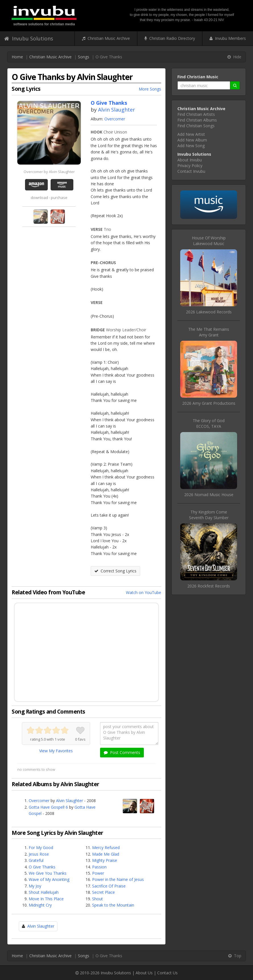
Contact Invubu (191, 171)
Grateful (36, 860)
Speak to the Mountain (113, 905)
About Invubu (190, 160)
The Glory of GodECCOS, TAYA (209, 423)
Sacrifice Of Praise (109, 886)
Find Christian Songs (196, 126)
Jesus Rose (39, 854)
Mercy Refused (106, 848)
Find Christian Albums (197, 120)
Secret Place (103, 892)
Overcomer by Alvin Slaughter (49, 172)
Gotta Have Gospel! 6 (48, 807)
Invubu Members (228, 38)
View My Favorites (56, 751)
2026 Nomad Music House (209, 495)
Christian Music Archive (106, 38)
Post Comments (122, 752)
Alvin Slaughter (117, 110)
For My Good (41, 848)
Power (98, 873)
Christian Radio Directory (170, 38)
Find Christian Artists (196, 114)
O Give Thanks (42, 867)
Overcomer (115, 119)
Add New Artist (191, 134)
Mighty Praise (105, 860)
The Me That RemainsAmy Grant (209, 332)
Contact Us (167, 973)
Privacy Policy (190, 166)
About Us (144, 973)
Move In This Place (46, 899)
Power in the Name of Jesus (118, 879)
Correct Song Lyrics (115, 571)
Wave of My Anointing (49, 879)
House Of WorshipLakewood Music (209, 241)
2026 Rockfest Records (209, 586)
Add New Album (192, 140)
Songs (84, 57)
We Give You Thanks (48, 873)
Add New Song (191, 146)
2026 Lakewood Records (209, 312)
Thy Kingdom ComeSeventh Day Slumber (209, 515)
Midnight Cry (40, 905)
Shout (98, 899)
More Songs (150, 89)
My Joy (35, 886)
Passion (99, 867)
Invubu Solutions (29, 38)
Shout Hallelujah (44, 892)
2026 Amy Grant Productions (209, 403)
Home (17, 57)
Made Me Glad (106, 854)
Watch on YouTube (144, 592)
